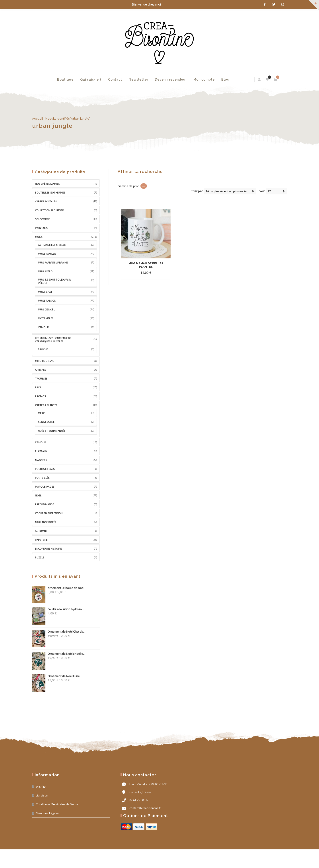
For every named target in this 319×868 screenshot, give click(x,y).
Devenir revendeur (171, 79)
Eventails (41, 228)
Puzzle (40, 557)
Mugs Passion (47, 301)
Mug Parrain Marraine (53, 263)
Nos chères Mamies (47, 184)
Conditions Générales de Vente (57, 804)
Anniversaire (46, 422)
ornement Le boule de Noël (58, 588)
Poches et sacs (45, 469)
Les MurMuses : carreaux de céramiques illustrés (53, 340)
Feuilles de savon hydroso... (58, 609)
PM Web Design (279, 860)
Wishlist (41, 787)
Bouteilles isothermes (50, 193)
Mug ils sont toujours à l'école (54, 281)
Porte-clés (42, 478)
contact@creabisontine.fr (145, 808)
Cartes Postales (46, 201)
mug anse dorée (46, 522)
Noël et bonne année (52, 431)
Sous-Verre (42, 219)
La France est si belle (52, 245)
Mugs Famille (47, 254)
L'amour (43, 327)
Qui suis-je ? (91, 79)
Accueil (38, 119)
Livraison (42, 795)
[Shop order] (230, 191)
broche (43, 349)
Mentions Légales (48, 813)
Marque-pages (45, 487)
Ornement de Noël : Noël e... (59, 654)
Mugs (39, 237)
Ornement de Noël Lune (56, 676)
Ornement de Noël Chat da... (59, 632)
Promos (40, 396)
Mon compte (204, 79)
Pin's (38, 387)
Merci (42, 413)
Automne (41, 531)
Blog (225, 79)
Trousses (41, 379)
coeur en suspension (49, 513)
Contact (115, 79)
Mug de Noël (46, 309)
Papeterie (41, 540)
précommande (44, 504)
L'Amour (40, 442)
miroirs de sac (44, 361)
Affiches (40, 370)
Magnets (41, 460)
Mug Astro (45, 271)
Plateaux (41, 451)
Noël (38, 495)
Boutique (65, 79)
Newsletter (138, 79)
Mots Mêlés (46, 318)
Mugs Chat (45, 292)
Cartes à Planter (46, 405)
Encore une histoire (48, 549)
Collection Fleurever (49, 210)
